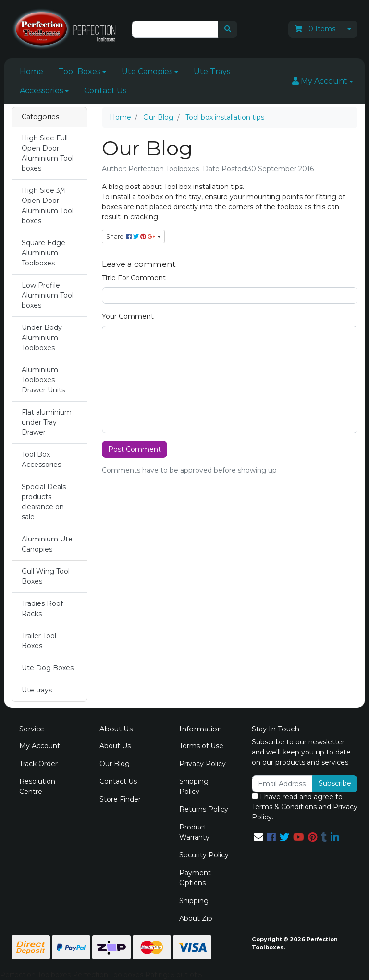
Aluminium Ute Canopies (47, 544)
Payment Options (195, 878)
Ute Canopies (147, 71)
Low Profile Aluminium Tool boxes (48, 295)
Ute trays (37, 690)
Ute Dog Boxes (48, 668)
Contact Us (105, 91)
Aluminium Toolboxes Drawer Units (43, 380)
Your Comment (128, 316)
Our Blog (115, 764)
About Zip (196, 918)
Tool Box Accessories (41, 459)
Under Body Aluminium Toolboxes (42, 338)
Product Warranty (194, 832)
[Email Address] (282, 784)
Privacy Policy (203, 764)
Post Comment (135, 449)
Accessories (41, 91)
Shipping (194, 901)
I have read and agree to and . (305, 807)
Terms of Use (201, 746)
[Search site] (228, 29)
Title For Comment (134, 278)
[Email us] (258, 837)
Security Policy (204, 855)
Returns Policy (204, 809)
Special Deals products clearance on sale (44, 502)
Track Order (38, 764)
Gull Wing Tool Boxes (46, 576)
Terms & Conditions (284, 807)
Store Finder (120, 799)
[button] (323, 81)
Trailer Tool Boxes (39, 641)
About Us (115, 746)
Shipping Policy (194, 786)
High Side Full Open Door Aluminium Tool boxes (48, 153)
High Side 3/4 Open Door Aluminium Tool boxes (48, 206)
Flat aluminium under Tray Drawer (47, 422)
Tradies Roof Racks (42, 609)
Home (31, 71)
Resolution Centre (37, 786)
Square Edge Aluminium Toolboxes (43, 253)
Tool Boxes (80, 71)
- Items (315, 29)
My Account (40, 746)
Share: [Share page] (131, 236)
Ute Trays (212, 71)
